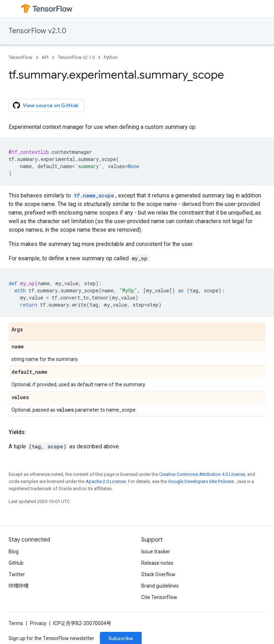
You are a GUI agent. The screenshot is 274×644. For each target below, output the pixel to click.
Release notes (157, 563)
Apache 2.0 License (106, 481)
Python (111, 57)
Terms (16, 623)
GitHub (16, 563)
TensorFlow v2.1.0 (37, 31)
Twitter (17, 574)
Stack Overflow (158, 574)
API (45, 57)
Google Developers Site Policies (201, 481)
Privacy (38, 623)
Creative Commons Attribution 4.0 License (202, 474)
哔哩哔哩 (19, 586)
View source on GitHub (46, 105)
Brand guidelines (160, 586)
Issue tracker (156, 552)
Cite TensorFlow (159, 597)
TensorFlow (21, 57)
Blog (14, 552)
